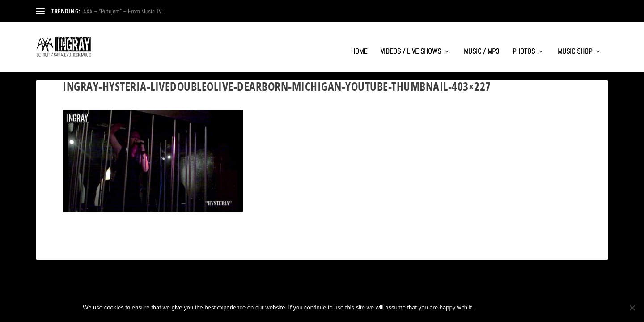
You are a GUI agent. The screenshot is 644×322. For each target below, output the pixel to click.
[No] (632, 308)
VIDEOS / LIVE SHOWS (411, 43)
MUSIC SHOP (575, 43)
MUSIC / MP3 (481, 43)
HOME (359, 43)
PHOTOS (524, 43)
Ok (488, 307)
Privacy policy (532, 307)
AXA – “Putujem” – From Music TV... (124, 11)
